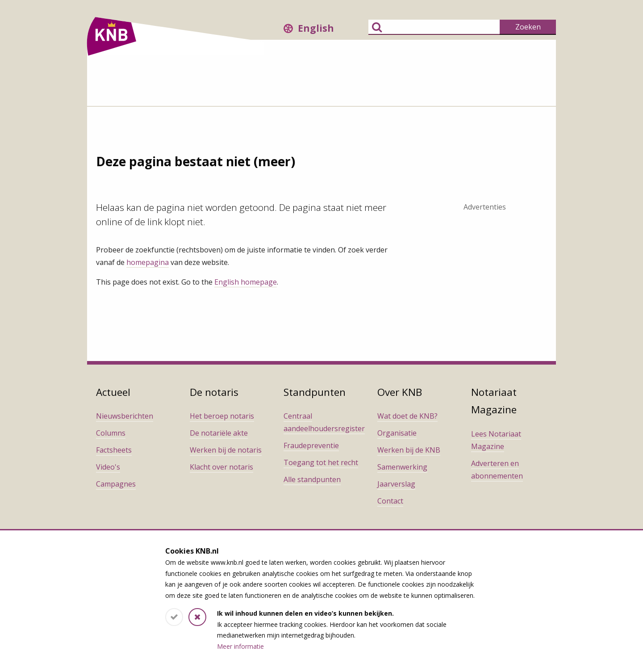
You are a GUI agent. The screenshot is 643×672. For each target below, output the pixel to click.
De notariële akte (219, 433)
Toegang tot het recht (321, 462)
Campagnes (116, 484)
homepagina (148, 262)
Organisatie (397, 433)
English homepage (246, 282)
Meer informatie (240, 646)
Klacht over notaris (221, 467)
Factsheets (114, 450)
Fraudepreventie (311, 445)
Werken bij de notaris (226, 450)
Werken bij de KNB (409, 450)
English (316, 28)
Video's (108, 467)
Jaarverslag (396, 484)
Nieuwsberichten (125, 416)
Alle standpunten (312, 479)
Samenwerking (402, 467)
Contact (390, 501)
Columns (111, 433)
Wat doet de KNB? (407, 416)
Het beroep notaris (222, 416)
